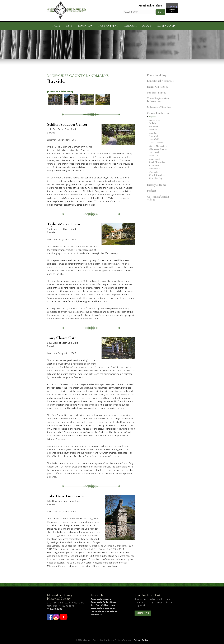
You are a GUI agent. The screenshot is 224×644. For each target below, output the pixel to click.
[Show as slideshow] (60, 91)
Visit (69, 26)
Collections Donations (104, 611)
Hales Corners (156, 143)
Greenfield (154, 139)
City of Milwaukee (158, 146)
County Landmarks (158, 113)
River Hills (154, 156)
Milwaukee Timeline (159, 107)
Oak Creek (154, 152)
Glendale (153, 133)
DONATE (171, 8)
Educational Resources (160, 81)
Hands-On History (158, 87)
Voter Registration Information (158, 100)
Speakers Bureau (157, 93)
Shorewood (154, 159)
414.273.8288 (55, 609)
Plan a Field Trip (157, 75)
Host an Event (108, 26)
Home (56, 26)
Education (85, 26)
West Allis (154, 172)
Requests (96, 615)
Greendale (154, 136)
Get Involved (166, 26)
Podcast (152, 191)
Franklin (153, 130)
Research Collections (103, 602)
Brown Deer (155, 120)
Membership (145, 6)
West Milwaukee (157, 175)
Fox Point (153, 126)
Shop (158, 6)
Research (130, 26)
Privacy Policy (141, 640)
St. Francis (154, 165)
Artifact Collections (103, 605)
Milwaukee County (158, 149)
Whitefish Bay (155, 178)
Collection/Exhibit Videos (158, 198)
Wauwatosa (154, 169)
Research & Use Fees (103, 608)
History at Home (157, 185)
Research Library (101, 599)
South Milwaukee (157, 162)
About (147, 26)
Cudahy (152, 123)
